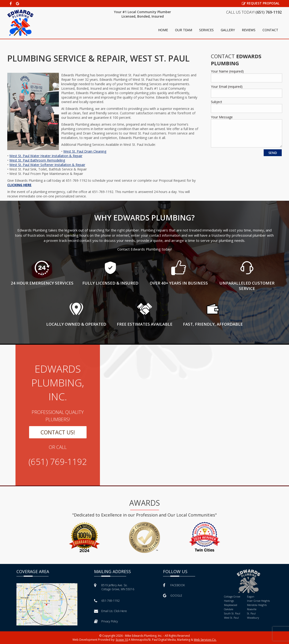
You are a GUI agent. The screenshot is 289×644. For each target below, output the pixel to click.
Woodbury (253, 618)
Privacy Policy (106, 621)
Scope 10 (122, 640)
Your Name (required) (227, 71)
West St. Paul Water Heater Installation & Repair (46, 156)
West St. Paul (231, 618)
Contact (270, 30)
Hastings (229, 601)
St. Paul (251, 613)
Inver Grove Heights (258, 601)
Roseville (252, 609)
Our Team (184, 30)
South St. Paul (232, 613)
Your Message (222, 117)
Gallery (228, 30)
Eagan (251, 596)
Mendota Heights (257, 605)
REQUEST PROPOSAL (261, 3)
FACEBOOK (174, 585)
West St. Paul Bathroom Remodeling (37, 160)
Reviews (249, 30)
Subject (217, 102)
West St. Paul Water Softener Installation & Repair (47, 165)
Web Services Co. (205, 640)
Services (206, 30)
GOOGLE (173, 596)
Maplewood (231, 605)
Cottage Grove (232, 596)
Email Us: (110, 611)
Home (163, 30)
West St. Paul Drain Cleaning (85, 151)
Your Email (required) (227, 87)
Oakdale (229, 609)
